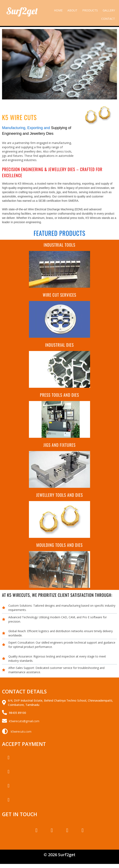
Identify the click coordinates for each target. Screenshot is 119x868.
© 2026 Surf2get (59, 855)
